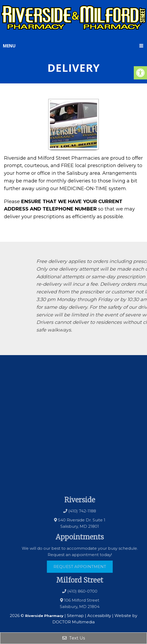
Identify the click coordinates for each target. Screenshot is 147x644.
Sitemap (75, 616)
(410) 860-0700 (85, 591)
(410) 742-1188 (85, 511)
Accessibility (99, 616)
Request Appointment (83, 567)
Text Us (74, 638)
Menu (9, 46)
